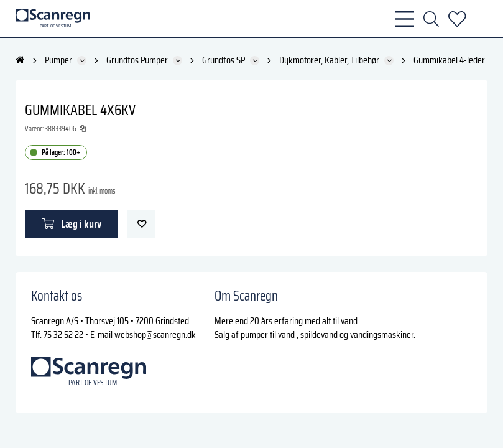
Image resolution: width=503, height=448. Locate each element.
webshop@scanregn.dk (155, 334)
